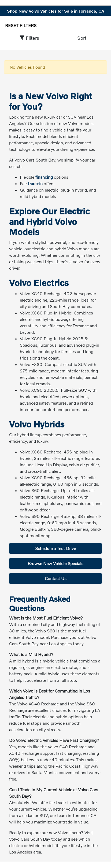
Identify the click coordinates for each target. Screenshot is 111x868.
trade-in (35, 183)
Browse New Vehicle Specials (56, 563)
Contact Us (56, 578)
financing (44, 177)
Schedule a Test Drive (56, 548)
